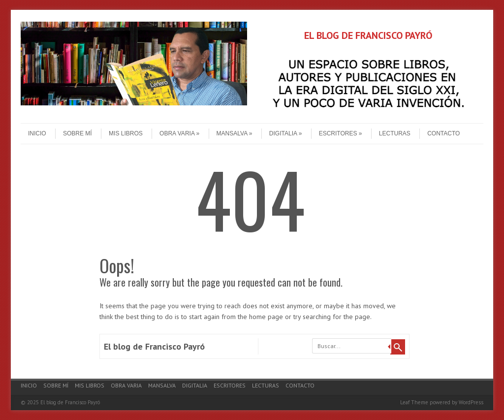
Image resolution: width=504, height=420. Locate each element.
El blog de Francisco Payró (154, 346)
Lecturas (395, 133)
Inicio (37, 133)
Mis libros (126, 133)
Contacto (443, 133)
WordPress (471, 402)
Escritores (341, 133)
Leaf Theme (414, 402)
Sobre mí (78, 133)
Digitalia (285, 133)
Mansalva (235, 133)
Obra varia (179, 133)
